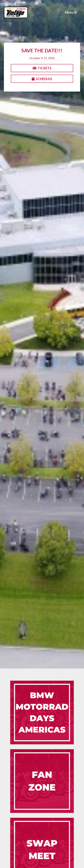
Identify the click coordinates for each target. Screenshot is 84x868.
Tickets (42, 68)
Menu (71, 12)
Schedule (42, 79)
